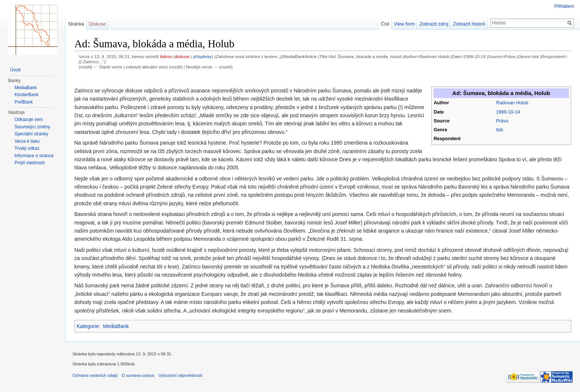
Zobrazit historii (469, 24)
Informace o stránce (34, 156)
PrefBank (23, 102)
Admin (166, 56)
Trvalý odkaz (27, 148)
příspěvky (202, 56)
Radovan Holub (512, 103)
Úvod (15, 70)
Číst (385, 24)
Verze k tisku (27, 141)
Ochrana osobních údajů (95, 375)
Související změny (32, 127)
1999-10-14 (508, 112)
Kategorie (88, 326)
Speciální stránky (31, 134)
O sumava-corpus (138, 375)
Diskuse (97, 24)
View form (404, 24)
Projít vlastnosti (29, 163)
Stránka (76, 24)
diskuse (182, 56)
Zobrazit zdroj (434, 24)
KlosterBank (26, 95)
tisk (500, 130)
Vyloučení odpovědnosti (181, 375)
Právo (502, 121)
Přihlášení (564, 6)
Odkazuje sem (29, 119)
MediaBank (116, 326)
